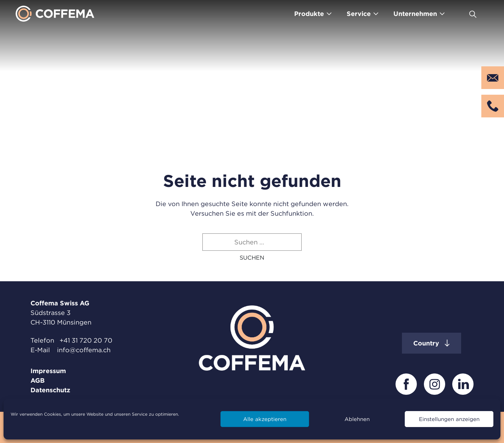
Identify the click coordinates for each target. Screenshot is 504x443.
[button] (252, 258)
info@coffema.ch (84, 350)
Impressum (48, 371)
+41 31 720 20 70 (86, 340)
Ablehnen (357, 419)
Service (359, 14)
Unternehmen (415, 14)
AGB (38, 380)
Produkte (309, 14)
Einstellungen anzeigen (449, 419)
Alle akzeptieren (265, 419)
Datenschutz (50, 390)
